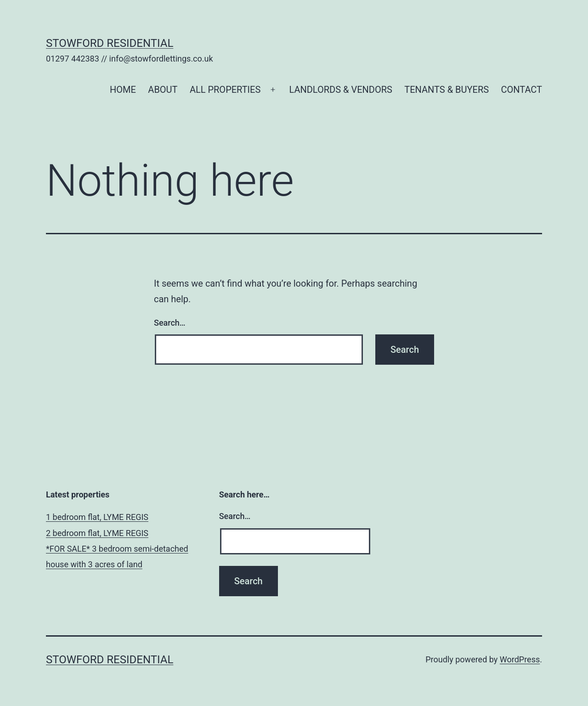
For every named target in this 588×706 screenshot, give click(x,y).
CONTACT (521, 90)
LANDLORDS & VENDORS (340, 90)
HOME (123, 90)
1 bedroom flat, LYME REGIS (97, 517)
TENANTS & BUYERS (447, 90)
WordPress (520, 659)
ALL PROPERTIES (225, 90)
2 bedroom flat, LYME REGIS (97, 533)
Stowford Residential (110, 43)
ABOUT (163, 90)
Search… (170, 323)
